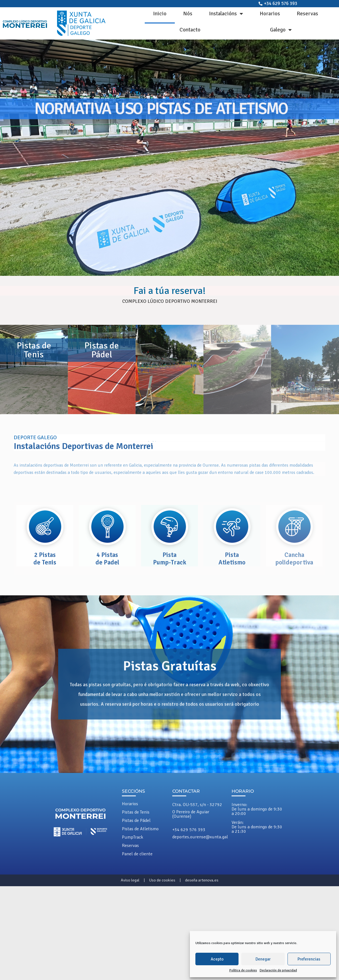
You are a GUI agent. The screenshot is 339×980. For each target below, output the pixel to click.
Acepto (217, 959)
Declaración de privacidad (278, 970)
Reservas (307, 14)
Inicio (160, 14)
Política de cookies (243, 970)
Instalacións (226, 13)
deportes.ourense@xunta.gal (200, 837)
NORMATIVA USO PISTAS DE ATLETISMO (161, 108)
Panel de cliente (137, 854)
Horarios (270, 14)
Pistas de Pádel (136, 821)
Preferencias (309, 959)
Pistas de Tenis (136, 812)
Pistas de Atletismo (140, 829)
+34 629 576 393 (189, 830)
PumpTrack (132, 837)
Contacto (190, 30)
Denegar (263, 959)
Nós (188, 14)
